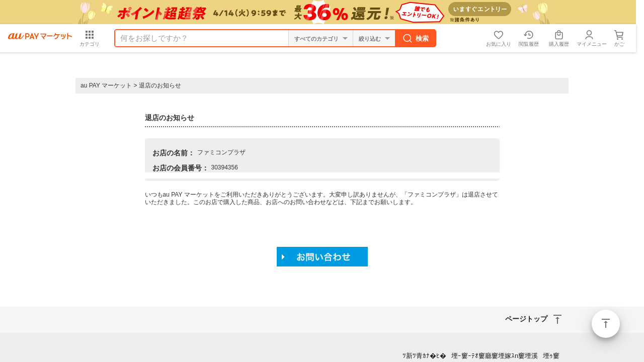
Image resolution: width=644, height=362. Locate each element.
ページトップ (606, 324)
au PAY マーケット (106, 85)
